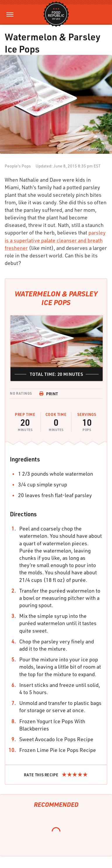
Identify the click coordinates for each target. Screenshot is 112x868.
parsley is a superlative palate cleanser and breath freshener (55, 240)
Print (49, 394)
